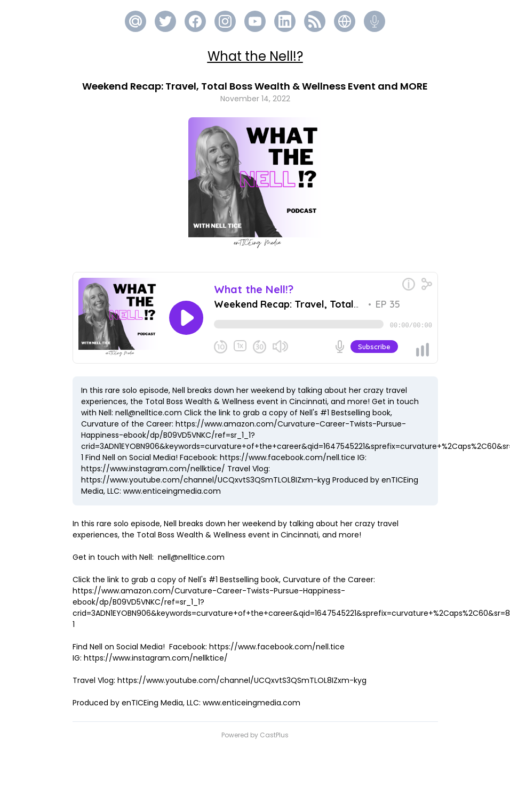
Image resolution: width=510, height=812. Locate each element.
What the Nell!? (255, 56)
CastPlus (274, 735)
